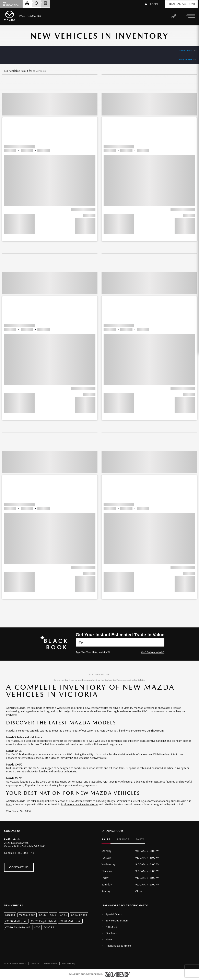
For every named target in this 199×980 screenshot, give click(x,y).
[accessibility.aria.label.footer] (118, 975)
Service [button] (123, 839)
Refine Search (185, 51)
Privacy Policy (68, 964)
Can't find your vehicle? (153, 652)
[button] (50, 162)
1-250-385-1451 (25, 853)
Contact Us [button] (19, 867)
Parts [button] (140, 839)
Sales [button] (106, 839)
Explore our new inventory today (79, 804)
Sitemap (35, 964)
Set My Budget (185, 60)
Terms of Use (51, 964)
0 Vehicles (39, 71)
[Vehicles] (120, 642)
